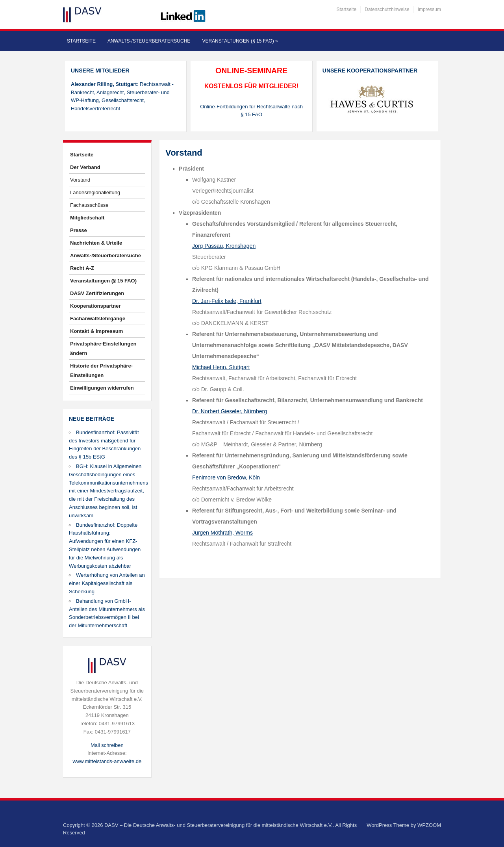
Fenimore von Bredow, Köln (226, 477)
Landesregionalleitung (95, 192)
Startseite (347, 9)
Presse (79, 230)
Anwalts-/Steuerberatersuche (149, 41)
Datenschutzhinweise (387, 9)
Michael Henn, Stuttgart (221, 367)
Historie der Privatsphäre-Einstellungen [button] (101, 371)
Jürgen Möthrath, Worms (222, 533)
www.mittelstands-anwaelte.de (107, 761)
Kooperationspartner (95, 306)
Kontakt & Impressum (96, 331)
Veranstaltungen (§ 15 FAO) (240, 41)
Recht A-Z (82, 268)
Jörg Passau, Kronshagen (224, 246)
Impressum (429, 9)
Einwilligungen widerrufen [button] (102, 388)
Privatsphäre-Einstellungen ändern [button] (103, 348)
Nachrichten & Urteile (96, 243)
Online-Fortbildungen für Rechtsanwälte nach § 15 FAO (251, 111)
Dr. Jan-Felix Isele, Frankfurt (227, 301)
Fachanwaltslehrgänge (98, 319)
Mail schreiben (107, 745)
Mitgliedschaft (87, 218)
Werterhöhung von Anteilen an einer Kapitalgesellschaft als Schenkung (107, 583)
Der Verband (85, 167)
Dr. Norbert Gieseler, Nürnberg (230, 411)
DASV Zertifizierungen (97, 293)
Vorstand (80, 180)
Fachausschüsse (89, 205)
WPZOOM (429, 825)
